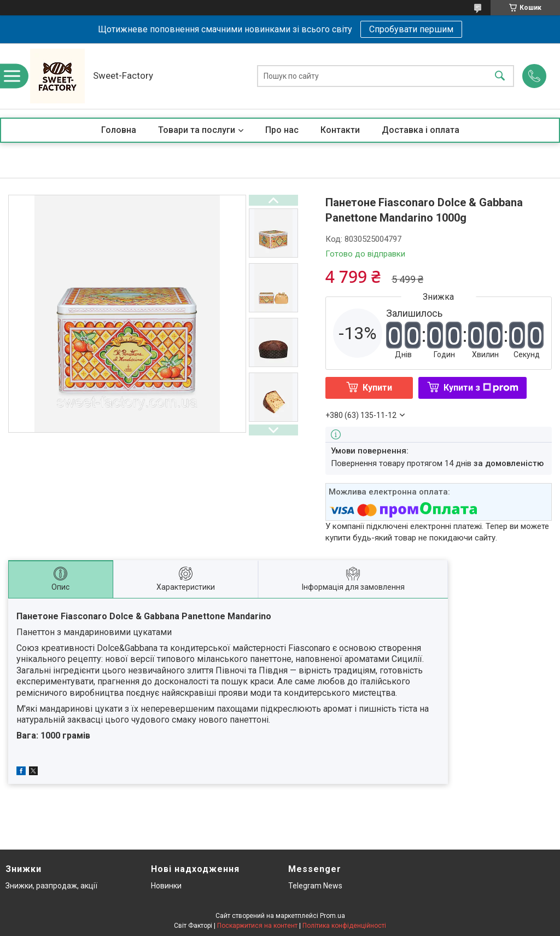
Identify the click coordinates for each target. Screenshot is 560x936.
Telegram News (315, 886)
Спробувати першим (411, 29)
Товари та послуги (197, 130)
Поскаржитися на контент (257, 926)
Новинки (166, 886)
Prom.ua (332, 916)
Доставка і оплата (421, 130)
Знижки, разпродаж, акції (51, 886)
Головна (119, 130)
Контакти (340, 130)
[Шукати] (500, 76)
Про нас (282, 130)
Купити (377, 388)
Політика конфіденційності (344, 926)
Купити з (481, 388)
